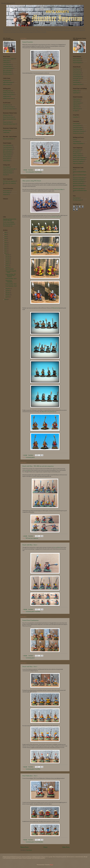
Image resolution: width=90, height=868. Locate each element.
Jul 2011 (7, 265)
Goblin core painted (7, 155)
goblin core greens (7, 84)
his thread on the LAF (56, 217)
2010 (6, 300)
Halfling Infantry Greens (8, 98)
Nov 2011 (8, 257)
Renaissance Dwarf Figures (79, 182)
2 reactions (31, 170)
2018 (6, 239)
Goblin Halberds (76, 101)
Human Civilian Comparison (79, 159)
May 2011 (8, 289)
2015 (6, 245)
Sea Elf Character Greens (8, 107)
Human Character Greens (8, 117)
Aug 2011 (8, 263)
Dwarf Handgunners (77, 77)
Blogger (51, 865)
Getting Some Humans (8, 171)
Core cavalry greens (7, 65)
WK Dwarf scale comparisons (32, 538)
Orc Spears (75, 111)
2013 (6, 249)
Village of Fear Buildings (78, 143)
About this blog (76, 198)
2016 (6, 243)
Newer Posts (25, 847)
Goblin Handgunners (77, 103)
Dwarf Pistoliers (38, 172)
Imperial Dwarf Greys (78, 84)
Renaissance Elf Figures (78, 184)
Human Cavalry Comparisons (79, 158)
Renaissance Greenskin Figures (79, 185)
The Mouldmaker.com (8, 226)
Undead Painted (7, 161)
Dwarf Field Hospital (77, 127)
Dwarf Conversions (77, 125)
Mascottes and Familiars (8, 139)
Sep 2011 (8, 261)
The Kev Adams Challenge (9, 222)
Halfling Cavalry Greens (8, 93)
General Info (6, 195)
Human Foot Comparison (78, 161)
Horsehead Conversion (78, 133)
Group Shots (76, 117)
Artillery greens (6, 61)
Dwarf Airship (76, 124)
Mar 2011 (8, 293)
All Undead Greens (7, 130)
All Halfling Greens (7, 91)
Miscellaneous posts (77, 200)
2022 (6, 232)
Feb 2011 (8, 295)
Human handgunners (77, 63)
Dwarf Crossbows (77, 71)
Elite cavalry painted (7, 151)
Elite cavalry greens (7, 70)
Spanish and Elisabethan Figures (80, 190)
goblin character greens (8, 82)
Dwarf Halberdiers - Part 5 (30, 776)
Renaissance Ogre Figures (78, 189)
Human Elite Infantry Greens (9, 124)
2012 (6, 251)
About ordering (6, 167)
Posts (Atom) (29, 850)
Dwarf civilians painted (8, 149)
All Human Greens (7, 115)
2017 (6, 241)
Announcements (6, 191)
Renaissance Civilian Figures (79, 178)
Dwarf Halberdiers (39, 842)
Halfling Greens (6, 97)
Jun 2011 (8, 267)
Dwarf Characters (77, 69)
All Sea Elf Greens (7, 105)
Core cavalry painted (30, 172)
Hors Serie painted (7, 157)
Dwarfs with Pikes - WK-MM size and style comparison (38, 466)
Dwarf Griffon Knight (78, 129)
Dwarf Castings (6, 193)
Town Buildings (76, 142)
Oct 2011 (8, 259)
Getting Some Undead (8, 173)
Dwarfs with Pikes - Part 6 (30, 545)
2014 (6, 247)
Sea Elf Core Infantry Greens (9, 109)
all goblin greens (6, 80)
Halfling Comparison (77, 156)
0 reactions (31, 455)
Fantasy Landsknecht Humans (79, 172)
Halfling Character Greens (9, 95)
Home (45, 847)
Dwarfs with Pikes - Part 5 (30, 667)
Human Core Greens (7, 122)
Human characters (77, 61)
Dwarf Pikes (38, 612)
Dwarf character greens (8, 68)
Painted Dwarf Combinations (30, 620)
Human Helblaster (77, 59)
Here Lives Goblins (59, 189)
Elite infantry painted (8, 153)
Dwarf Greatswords (77, 73)
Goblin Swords (76, 107)
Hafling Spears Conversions (79, 131)
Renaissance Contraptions (78, 180)
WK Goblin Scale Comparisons (9, 183)
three (29, 470)
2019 (6, 237)
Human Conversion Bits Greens (10, 119)
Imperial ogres (76, 93)
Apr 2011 (8, 291)
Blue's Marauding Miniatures (49, 412)
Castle (74, 140)
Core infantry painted (30, 457)
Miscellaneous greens (8, 74)
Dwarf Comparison (77, 150)
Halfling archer (76, 91)
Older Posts (66, 847)
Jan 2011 (8, 297)
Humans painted (7, 159)
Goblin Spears (76, 105)
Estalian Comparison (77, 154)
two (25, 470)
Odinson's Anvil (56, 308)
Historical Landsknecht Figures (80, 175)
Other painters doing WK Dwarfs (32, 181)
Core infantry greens (7, 66)
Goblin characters (77, 109)
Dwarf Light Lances (77, 79)
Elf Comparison (76, 152)
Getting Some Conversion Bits (9, 169)
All (74, 170)
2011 (6, 253)
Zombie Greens (6, 132)
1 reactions (31, 656)
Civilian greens (6, 63)
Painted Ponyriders (28, 42)
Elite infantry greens (7, 72)
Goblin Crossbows (77, 99)
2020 (6, 234)
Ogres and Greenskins (78, 163)
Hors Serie (5, 175)
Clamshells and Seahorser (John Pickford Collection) (10, 220)
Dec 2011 (8, 255)
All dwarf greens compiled (9, 59)
